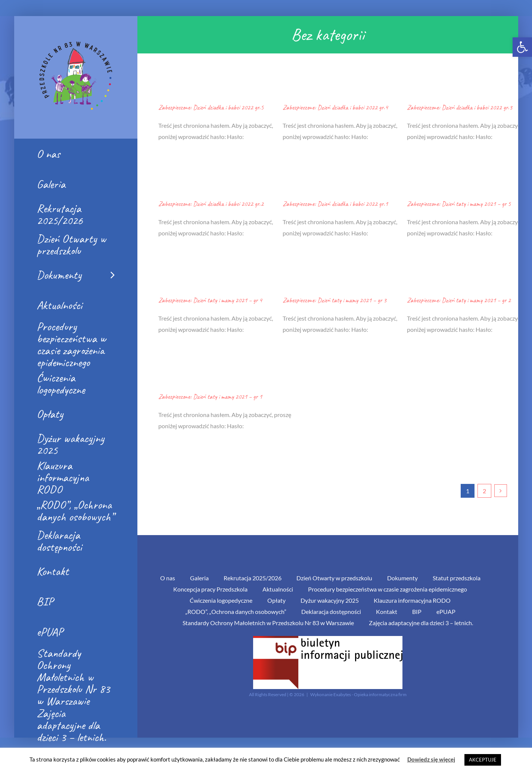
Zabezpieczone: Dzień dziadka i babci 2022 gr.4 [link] (335, 107)
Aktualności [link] (278, 589)
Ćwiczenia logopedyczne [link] (221, 600)
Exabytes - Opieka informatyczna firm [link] (370, 694)
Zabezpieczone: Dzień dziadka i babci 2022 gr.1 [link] (335, 204)
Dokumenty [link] (402, 578)
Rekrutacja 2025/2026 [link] (253, 578)
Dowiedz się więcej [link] (431, 759)
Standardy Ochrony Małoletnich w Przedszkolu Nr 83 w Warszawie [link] (268, 623)
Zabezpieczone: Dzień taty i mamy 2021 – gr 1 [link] (210, 396)
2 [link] (484, 491)
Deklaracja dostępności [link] (331, 612)
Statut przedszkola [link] (457, 578)
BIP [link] (417, 612)
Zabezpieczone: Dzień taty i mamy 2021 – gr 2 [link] (459, 300)
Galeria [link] (199, 578)
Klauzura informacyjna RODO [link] (412, 600)
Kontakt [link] (387, 612)
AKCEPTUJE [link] (483, 760)
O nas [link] (168, 578)
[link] (522, 47)
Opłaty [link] (276, 600)
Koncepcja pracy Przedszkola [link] (210, 589)
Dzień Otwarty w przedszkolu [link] (334, 578)
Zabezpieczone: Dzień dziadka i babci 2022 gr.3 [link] (460, 107)
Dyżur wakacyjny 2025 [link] (330, 600)
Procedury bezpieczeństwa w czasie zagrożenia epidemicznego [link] (388, 589)
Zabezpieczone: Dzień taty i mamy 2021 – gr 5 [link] (459, 204)
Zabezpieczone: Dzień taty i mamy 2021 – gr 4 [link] (210, 300)
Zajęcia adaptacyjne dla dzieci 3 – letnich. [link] (421, 623)
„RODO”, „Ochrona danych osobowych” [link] (236, 612)
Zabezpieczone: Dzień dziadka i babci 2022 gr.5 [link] (211, 107)
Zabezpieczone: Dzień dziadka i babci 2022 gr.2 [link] (211, 204)
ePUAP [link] (446, 612)
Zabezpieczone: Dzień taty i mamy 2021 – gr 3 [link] (335, 300)
